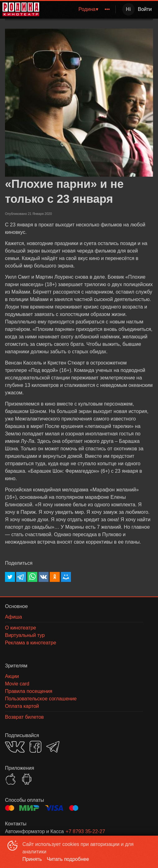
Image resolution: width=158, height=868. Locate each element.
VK (15, 747)
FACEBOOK (35, 747)
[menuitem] (88, 9)
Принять (32, 859)
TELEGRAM (53, 747)
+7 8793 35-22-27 (85, 831)
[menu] (79, 9)
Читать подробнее (68, 859)
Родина (87, 9)
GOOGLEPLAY (27, 779)
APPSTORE (11, 779)
